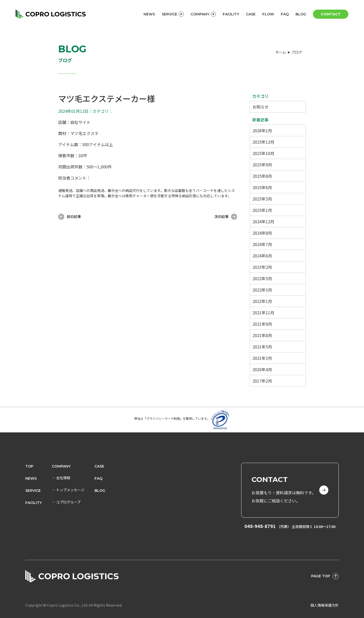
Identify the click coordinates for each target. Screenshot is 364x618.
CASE (251, 14)
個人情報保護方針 (325, 605)
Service (33, 491)
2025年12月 (263, 142)
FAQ (285, 14)
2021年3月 (262, 358)
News (31, 478)
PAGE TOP (325, 576)
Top (29, 466)
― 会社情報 (61, 478)
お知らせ (261, 107)
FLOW (268, 14)
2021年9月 (262, 324)
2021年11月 (263, 313)
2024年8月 (262, 233)
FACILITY (231, 14)
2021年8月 (262, 335)
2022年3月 (262, 290)
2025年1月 (262, 210)
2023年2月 (262, 267)
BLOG (301, 14)
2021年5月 (262, 347)
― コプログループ (66, 502)
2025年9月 (262, 165)
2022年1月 (262, 301)
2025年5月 (262, 199)
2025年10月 (263, 153)
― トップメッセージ (68, 490)
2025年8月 (262, 176)
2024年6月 (262, 256)
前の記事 (70, 217)
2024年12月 (263, 222)
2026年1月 (262, 130)
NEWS (149, 14)
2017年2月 (262, 381)
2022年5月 (262, 278)
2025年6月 (262, 187)
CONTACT (331, 14)
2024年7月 (262, 244)
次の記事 (226, 217)
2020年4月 (262, 369)
